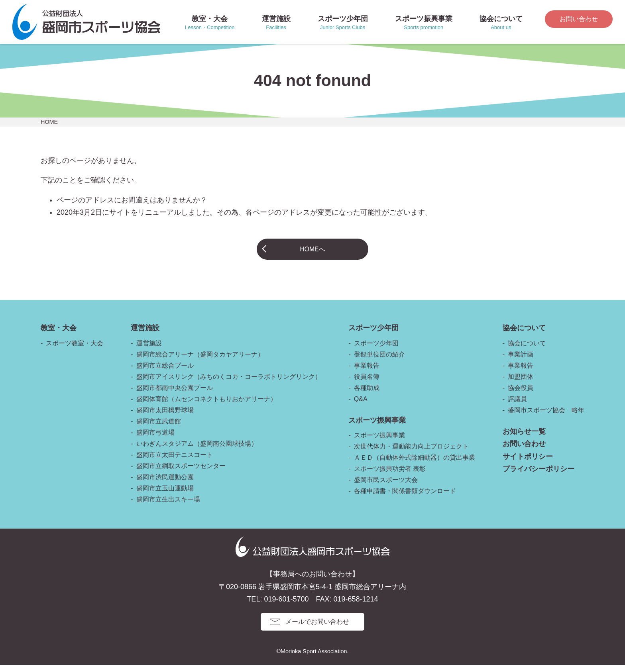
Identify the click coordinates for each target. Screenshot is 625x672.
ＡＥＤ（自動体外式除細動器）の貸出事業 (415, 464)
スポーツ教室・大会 (75, 350)
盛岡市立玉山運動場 (165, 495)
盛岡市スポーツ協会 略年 (546, 417)
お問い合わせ (579, 19)
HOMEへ (312, 252)
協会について (527, 350)
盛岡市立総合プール (165, 372)
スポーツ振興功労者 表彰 (390, 475)
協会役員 (521, 395)
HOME (49, 122)
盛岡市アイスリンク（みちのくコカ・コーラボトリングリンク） (229, 383)
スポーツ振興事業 (379, 442)
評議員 (517, 406)
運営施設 (149, 350)
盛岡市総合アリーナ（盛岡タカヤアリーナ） (200, 361)
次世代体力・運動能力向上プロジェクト (411, 453)
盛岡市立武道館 (159, 428)
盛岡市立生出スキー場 (168, 506)
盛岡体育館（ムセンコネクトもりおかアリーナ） (206, 406)
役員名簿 (367, 383)
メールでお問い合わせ (317, 628)
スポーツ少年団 (376, 350)
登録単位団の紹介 (379, 361)
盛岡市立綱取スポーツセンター (181, 473)
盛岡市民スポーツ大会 (386, 487)
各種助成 (367, 395)
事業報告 (367, 372)
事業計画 (521, 361)
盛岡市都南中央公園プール (175, 395)
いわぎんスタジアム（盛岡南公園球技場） (197, 450)
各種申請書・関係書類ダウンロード (405, 498)
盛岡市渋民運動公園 (165, 484)
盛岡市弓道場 (155, 439)
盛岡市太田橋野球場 (165, 417)
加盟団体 (521, 383)
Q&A (361, 406)
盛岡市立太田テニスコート (175, 461)
